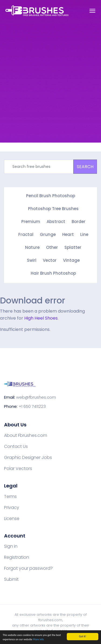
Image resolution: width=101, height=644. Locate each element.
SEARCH (85, 167)
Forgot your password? (28, 568)
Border (79, 222)
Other (52, 247)
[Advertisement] (50, 85)
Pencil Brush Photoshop (51, 196)
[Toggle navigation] (92, 11)
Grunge (48, 234)
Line (84, 234)
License (12, 519)
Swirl (32, 260)
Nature (32, 247)
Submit (11, 579)
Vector (50, 260)
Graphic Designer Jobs (28, 458)
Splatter (73, 247)
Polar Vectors (18, 469)
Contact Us (16, 447)
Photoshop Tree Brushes (53, 209)
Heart (68, 234)
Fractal (26, 234)
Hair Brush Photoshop (53, 273)
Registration (17, 557)
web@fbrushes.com (36, 397)
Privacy (12, 508)
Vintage (71, 260)
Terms (10, 497)
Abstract (56, 222)
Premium (31, 222)
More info (38, 640)
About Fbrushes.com (26, 436)
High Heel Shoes (41, 318)
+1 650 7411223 (32, 406)
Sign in (11, 546)
